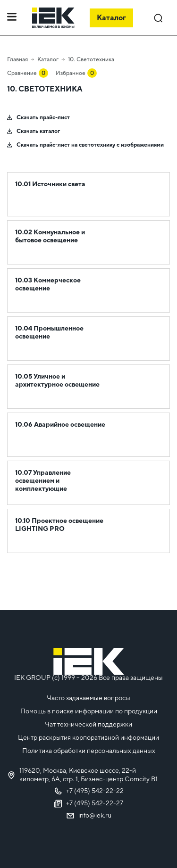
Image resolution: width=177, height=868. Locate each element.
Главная (17, 59)
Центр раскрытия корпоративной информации (88, 737)
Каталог (48, 59)
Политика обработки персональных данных (89, 751)
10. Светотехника (91, 59)
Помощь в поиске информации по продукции (89, 711)
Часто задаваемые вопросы (88, 698)
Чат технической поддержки (88, 724)
